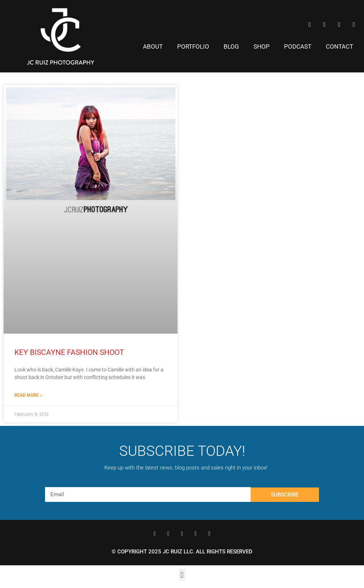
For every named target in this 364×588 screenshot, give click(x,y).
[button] (182, 575)
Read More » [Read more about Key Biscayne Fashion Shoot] (28, 395)
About (153, 46)
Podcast (298, 46)
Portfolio (193, 46)
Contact (340, 46)
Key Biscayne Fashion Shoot (69, 352)
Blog (231, 46)
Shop (262, 46)
